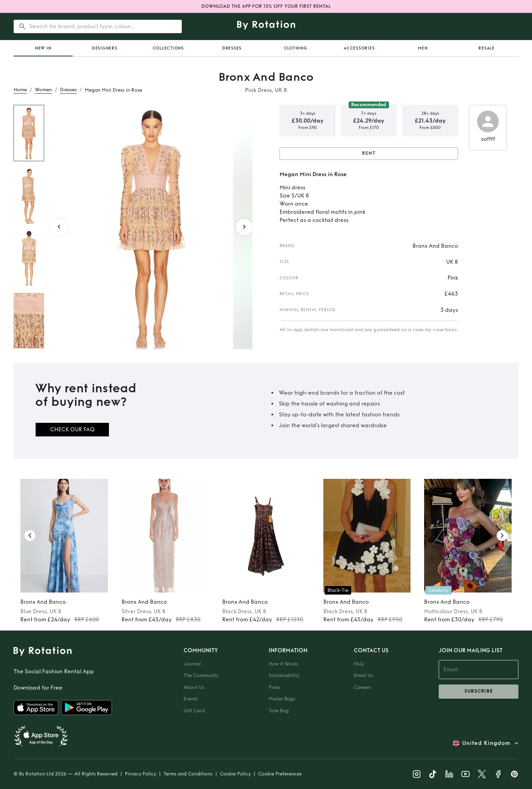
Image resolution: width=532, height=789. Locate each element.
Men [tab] (423, 48)
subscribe (479, 692)
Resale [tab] (487, 48)
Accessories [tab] (359, 48)
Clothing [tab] (296, 48)
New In (43, 48)
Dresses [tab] (232, 48)
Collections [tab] (168, 48)
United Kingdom (486, 743)
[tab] (43, 48)
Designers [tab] (105, 48)
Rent (369, 154)
